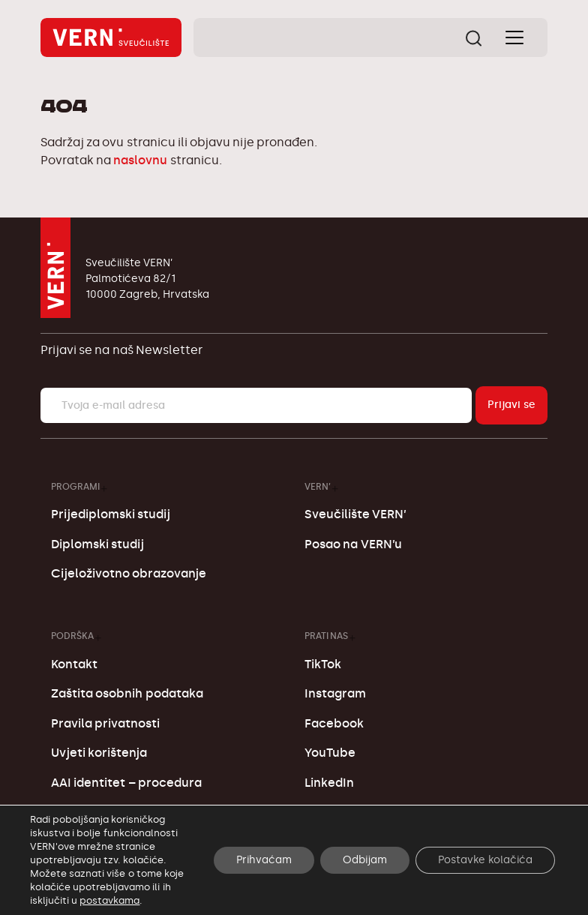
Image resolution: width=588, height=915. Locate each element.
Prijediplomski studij (111, 514)
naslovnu (140, 160)
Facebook (334, 723)
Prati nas (326, 636)
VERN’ (318, 486)
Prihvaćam (264, 860)
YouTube (330, 753)
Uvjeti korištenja (99, 753)
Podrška (72, 636)
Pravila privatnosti (105, 723)
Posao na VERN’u (353, 544)
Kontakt (74, 664)
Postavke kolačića (485, 860)
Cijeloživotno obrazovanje (129, 573)
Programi (75, 486)
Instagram (335, 693)
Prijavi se (511, 405)
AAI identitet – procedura (126, 783)
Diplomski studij (97, 544)
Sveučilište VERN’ (355, 514)
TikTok (323, 664)
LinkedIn (329, 783)
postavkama (109, 900)
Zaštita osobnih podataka (127, 693)
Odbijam (365, 860)
